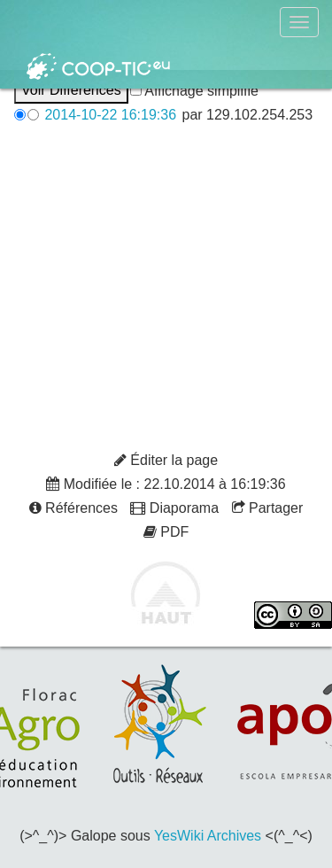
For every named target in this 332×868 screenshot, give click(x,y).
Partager (268, 508)
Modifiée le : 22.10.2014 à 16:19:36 (166, 484)
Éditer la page (166, 460)
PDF (166, 532)
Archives (234, 836)
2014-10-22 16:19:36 (110, 115)
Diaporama (174, 508)
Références (73, 508)
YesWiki (179, 836)
